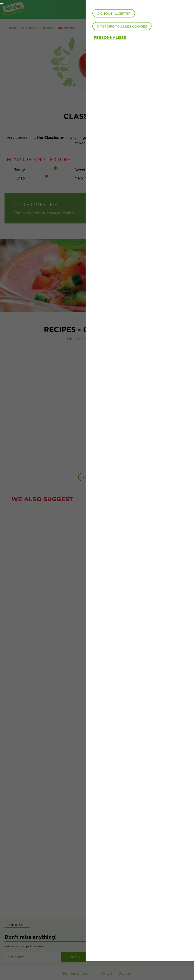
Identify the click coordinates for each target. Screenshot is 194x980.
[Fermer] (2, 4)
